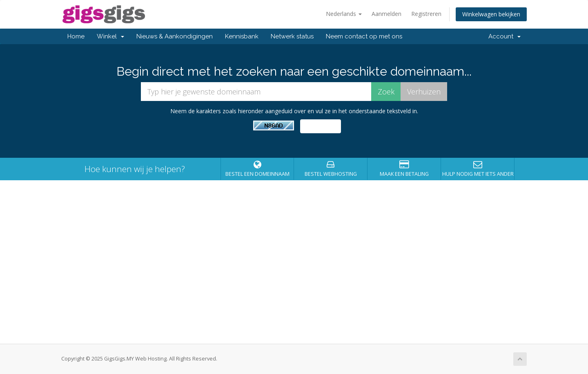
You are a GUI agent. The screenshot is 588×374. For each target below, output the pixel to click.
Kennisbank (242, 36)
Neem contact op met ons (364, 36)
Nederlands (344, 14)
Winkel (110, 36)
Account (504, 36)
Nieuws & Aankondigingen (175, 36)
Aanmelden (386, 14)
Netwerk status (292, 36)
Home (76, 36)
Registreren (426, 14)
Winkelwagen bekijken (491, 14)
